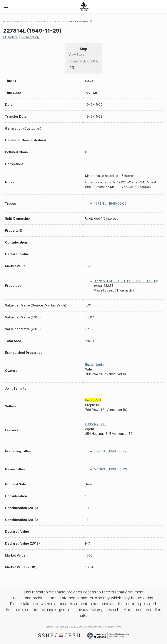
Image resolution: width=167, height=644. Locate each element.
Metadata (10, 37)
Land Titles (34, 21)
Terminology (30, 37)
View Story (77, 55)
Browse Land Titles (53, 21)
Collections (19, 21)
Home (7, 21)
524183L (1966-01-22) (111, 469)
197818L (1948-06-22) (111, 203)
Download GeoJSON (83, 61)
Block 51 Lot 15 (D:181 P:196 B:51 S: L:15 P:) (126, 281)
